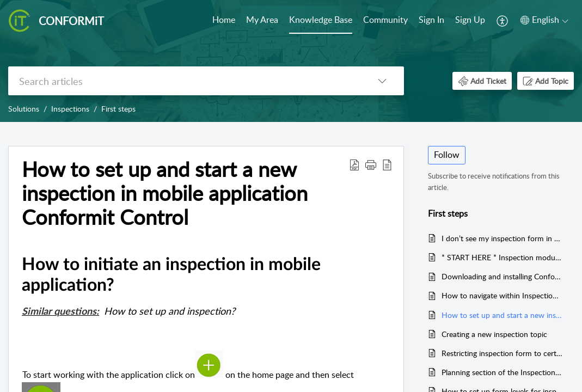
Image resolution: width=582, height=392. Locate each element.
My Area (262, 20)
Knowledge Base (321, 20)
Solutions (24, 109)
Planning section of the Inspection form (502, 372)
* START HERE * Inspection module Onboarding (502, 257)
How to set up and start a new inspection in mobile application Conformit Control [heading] (165, 193)
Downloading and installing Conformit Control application (502, 276)
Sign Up (470, 20)
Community (385, 20)
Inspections (70, 109)
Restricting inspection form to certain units (502, 353)
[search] (184, 81)
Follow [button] (447, 155)
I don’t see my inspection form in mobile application (502, 238)
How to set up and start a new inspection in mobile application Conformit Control (502, 315)
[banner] (291, 61)
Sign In (431, 20)
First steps (118, 109)
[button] (503, 21)
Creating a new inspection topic (494, 334)
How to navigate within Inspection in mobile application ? (502, 295)
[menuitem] (224, 21)
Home (224, 20)
